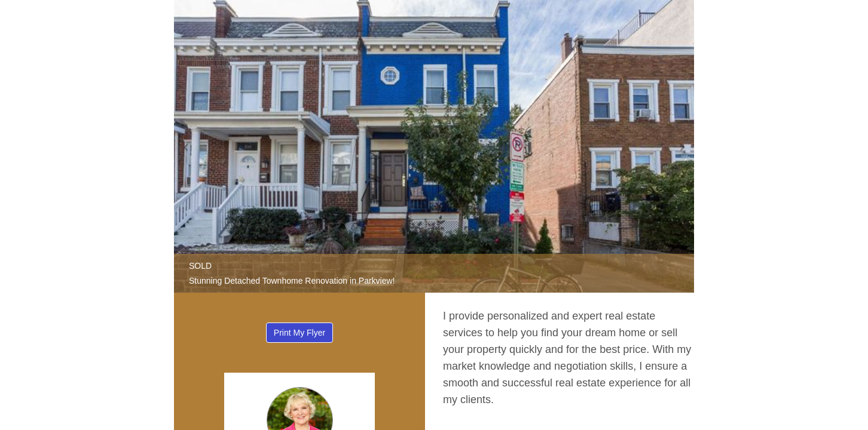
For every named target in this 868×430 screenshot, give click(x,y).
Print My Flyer (299, 333)
